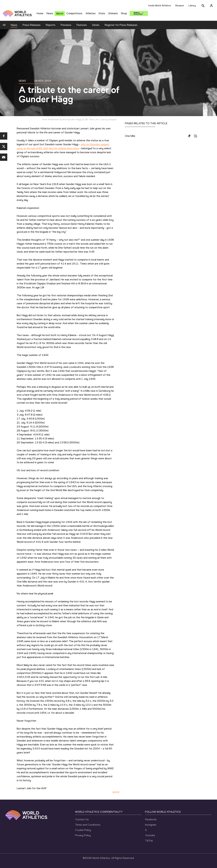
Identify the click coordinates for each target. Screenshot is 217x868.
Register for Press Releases (121, 25)
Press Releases (32, 25)
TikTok (149, 841)
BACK (116, 792)
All (4, 25)
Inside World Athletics (160, 6)
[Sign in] (211, 6)
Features (82, 25)
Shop (124, 13)
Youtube (150, 835)
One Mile (130, 136)
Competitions (74, 13)
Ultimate (113, 13)
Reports (51, 25)
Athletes (91, 13)
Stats (102, 13)
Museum (180, 6)
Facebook (151, 819)
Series (96, 25)
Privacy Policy (83, 835)
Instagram (151, 825)
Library (192, 6)
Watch (60, 13)
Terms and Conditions (88, 825)
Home (40, 13)
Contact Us (82, 819)
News (50, 13)
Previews (66, 25)
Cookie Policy (83, 830)
